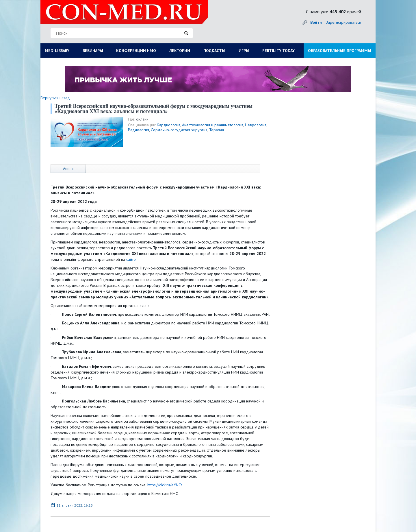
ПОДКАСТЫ (214, 51)
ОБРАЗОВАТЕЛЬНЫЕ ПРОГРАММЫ (340, 51)
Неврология (256, 125)
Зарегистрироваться (343, 22)
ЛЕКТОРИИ (180, 51)
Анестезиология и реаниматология (213, 125)
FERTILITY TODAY (278, 51)
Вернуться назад (55, 98)
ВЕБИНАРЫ (93, 51)
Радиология (139, 130)
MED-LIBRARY (57, 51)
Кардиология (169, 125)
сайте (131, 259)
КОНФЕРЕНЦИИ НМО (136, 51)
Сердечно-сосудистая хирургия (179, 130)
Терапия (217, 130)
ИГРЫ (244, 51)
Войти (316, 22)
